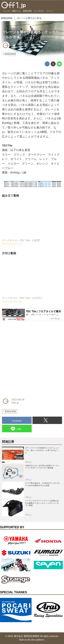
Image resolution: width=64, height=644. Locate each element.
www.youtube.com (12, 244)
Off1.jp (14, 47)
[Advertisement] (22, 341)
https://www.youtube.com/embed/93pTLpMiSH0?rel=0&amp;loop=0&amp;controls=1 (32, 221)
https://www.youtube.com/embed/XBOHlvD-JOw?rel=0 (32, 278)
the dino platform (36, 640)
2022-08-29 (17, 44)
